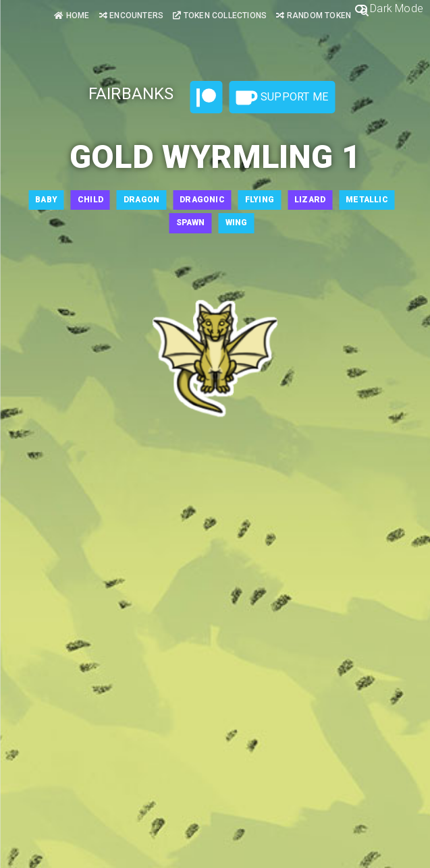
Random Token (314, 16)
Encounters (131, 16)
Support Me (282, 98)
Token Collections (220, 16)
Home (72, 16)
